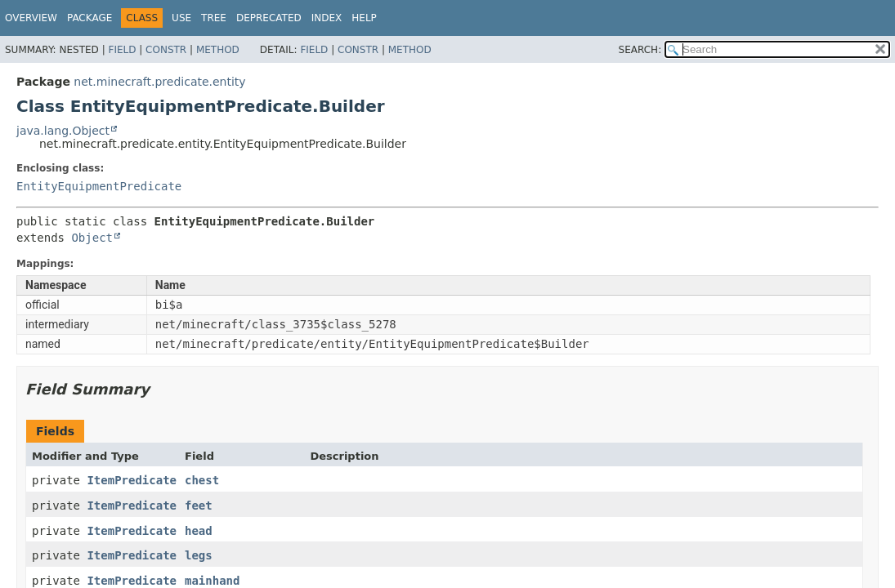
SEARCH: (640, 50)
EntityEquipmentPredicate (99, 186)
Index (327, 18)
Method (218, 50)
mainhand (212, 581)
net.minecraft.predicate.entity (159, 82)
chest (202, 480)
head (199, 531)
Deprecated (269, 18)
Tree (214, 18)
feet (199, 506)
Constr (166, 50)
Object (92, 238)
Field (122, 50)
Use (181, 18)
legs (199, 555)
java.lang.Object (63, 131)
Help (364, 18)
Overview (31, 18)
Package (89, 18)
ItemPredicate (132, 480)
